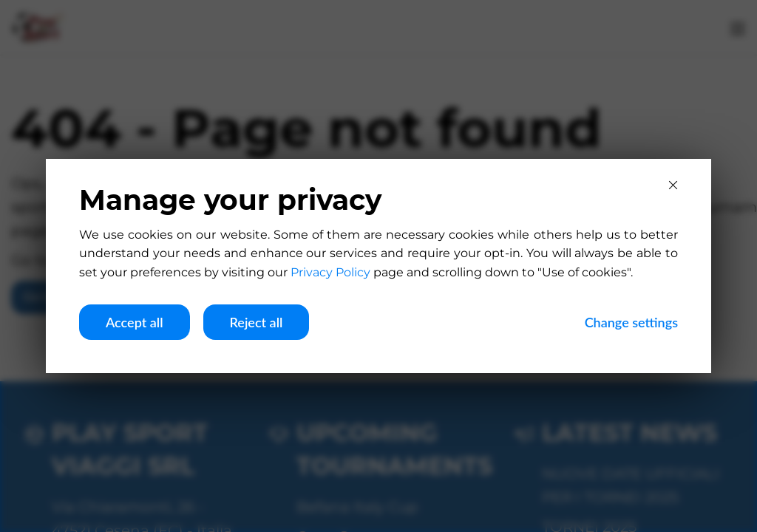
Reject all (257, 322)
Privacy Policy (330, 272)
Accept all (135, 322)
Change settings (631, 322)
